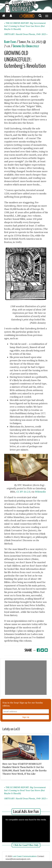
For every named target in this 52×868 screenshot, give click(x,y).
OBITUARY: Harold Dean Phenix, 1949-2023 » (26, 34)
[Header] (26, 6)
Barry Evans (10, 42)
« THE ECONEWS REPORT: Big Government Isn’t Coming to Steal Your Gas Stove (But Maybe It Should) (25, 26)
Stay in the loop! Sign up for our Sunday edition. (23, 704)
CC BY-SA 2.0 (23, 492)
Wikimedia (40, 492)
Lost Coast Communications (24, 856)
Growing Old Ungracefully (26, 46)
